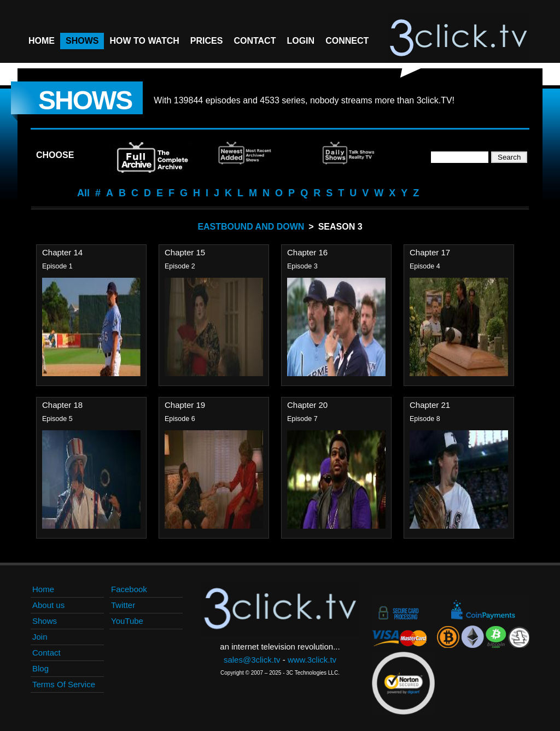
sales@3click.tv (252, 660)
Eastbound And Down (251, 227)
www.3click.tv (312, 660)
